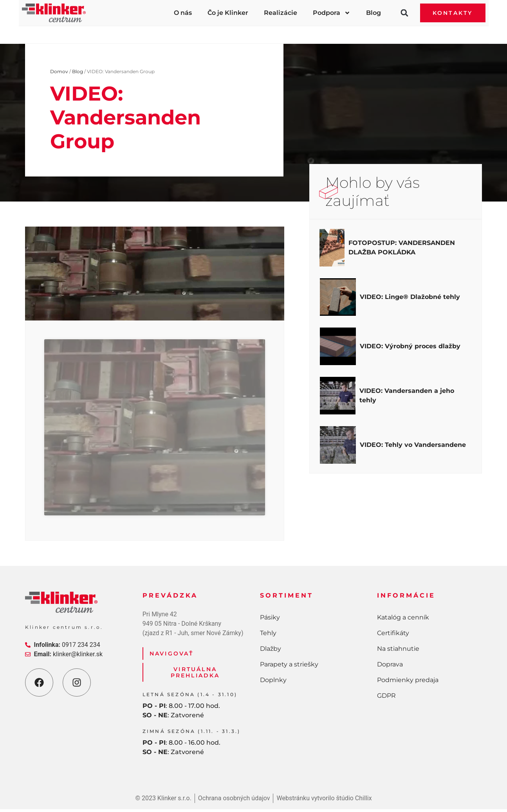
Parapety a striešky (318, 32)
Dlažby (230, 32)
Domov (59, 71)
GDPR (386, 698)
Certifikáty (393, 636)
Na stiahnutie (398, 651)
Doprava (390, 667)
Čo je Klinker (228, 13)
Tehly (162, 32)
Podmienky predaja (408, 683)
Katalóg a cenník (403, 620)
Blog (373, 13)
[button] (404, 13)
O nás (183, 13)
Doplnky (408, 32)
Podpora (332, 13)
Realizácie (281, 13)
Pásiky (96, 32)
